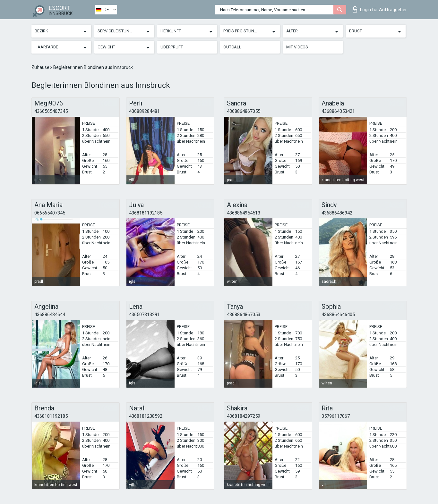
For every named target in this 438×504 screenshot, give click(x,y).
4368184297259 (244, 416)
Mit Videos (297, 47)
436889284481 (144, 111)
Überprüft (172, 47)
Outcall (232, 47)
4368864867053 (244, 315)
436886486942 (337, 213)
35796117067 (336, 416)
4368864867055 (244, 111)
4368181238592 (146, 416)
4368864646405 (338, 315)
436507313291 (144, 315)
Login (380, 9)
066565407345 (50, 213)
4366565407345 (51, 111)
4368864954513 (244, 213)
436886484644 (50, 315)
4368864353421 (338, 111)
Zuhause (41, 67)
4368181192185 (146, 213)
